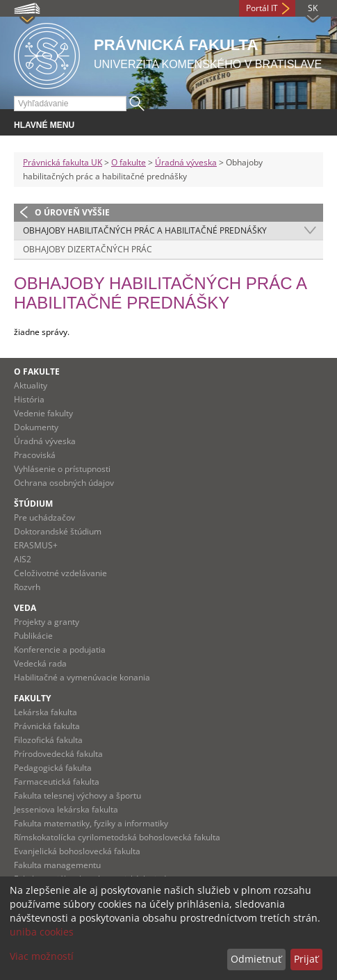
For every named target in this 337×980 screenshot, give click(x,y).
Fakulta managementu (57, 865)
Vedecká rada (40, 663)
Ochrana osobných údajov (64, 483)
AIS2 (23, 559)
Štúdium (33, 504)
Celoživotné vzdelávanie (60, 573)
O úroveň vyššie (72, 212)
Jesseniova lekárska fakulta (66, 809)
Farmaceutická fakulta (57, 782)
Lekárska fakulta (46, 712)
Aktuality (31, 385)
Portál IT (262, 8)
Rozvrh (27, 587)
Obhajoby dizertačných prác (88, 249)
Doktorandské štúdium (58, 531)
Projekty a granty (47, 622)
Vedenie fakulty (43, 413)
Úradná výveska (186, 162)
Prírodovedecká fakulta (58, 754)
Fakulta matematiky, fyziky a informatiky (91, 823)
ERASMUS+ (36, 545)
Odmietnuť (256, 959)
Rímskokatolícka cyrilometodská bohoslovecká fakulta (117, 837)
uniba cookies (42, 932)
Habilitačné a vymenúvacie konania (82, 677)
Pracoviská (35, 455)
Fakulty (32, 698)
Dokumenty (36, 427)
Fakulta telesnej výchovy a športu (77, 795)
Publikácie (33, 636)
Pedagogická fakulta (53, 768)
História (29, 399)
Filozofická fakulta (48, 740)
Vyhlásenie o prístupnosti (62, 469)
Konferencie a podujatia (60, 650)
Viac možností (42, 956)
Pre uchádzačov (44, 517)
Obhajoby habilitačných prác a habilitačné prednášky (145, 230)
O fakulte (129, 162)
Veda (25, 608)
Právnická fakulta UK (63, 162)
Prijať (306, 959)
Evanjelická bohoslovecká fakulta (77, 851)
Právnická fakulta (47, 726)
